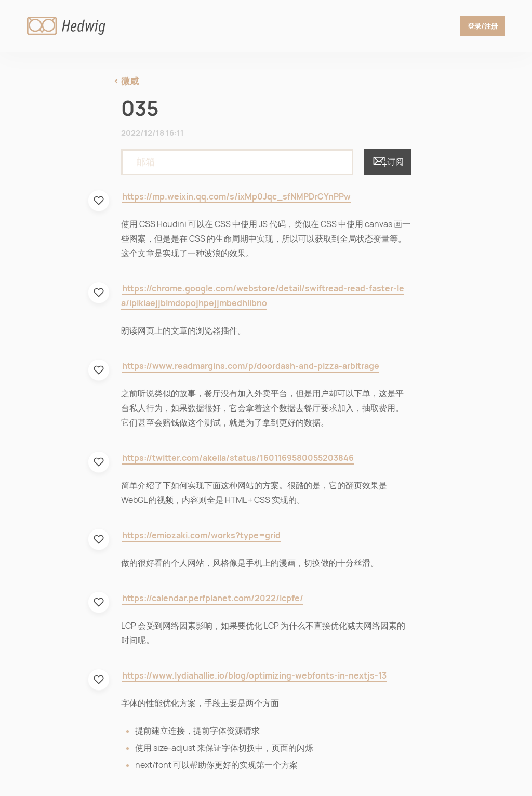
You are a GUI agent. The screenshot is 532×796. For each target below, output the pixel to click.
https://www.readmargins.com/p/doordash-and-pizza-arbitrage (251, 366)
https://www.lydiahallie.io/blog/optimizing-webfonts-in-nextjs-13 (254, 676)
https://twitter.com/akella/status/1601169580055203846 (238, 458)
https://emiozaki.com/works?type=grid (201, 535)
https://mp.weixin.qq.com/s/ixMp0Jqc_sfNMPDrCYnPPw (236, 197)
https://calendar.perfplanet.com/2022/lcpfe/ (213, 598)
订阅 (387, 162)
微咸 (130, 81)
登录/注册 (481, 26)
